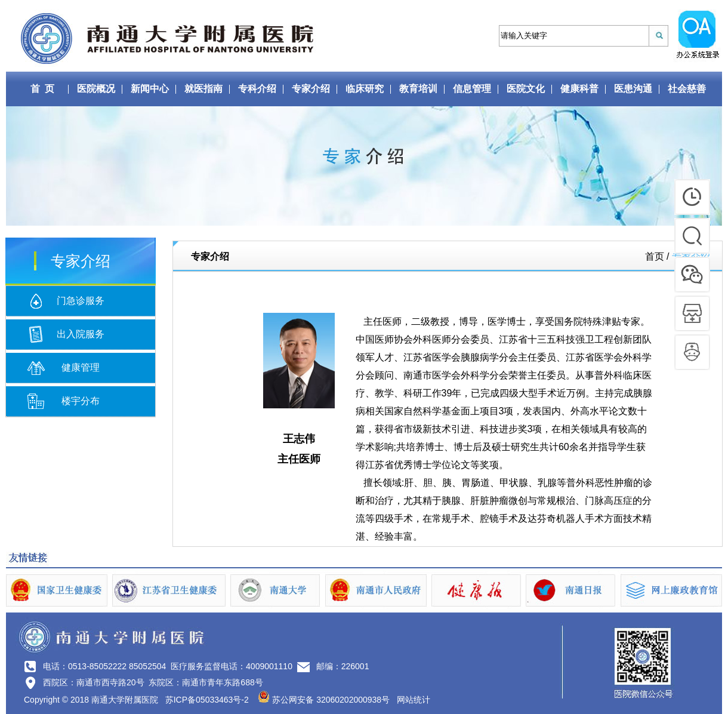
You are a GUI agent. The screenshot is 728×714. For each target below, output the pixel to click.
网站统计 (414, 700)
